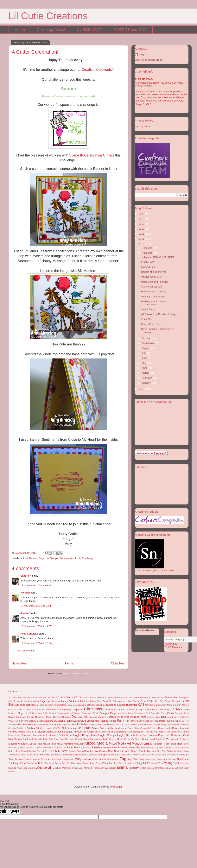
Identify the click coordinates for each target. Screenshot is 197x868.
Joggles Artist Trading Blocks (59, 735)
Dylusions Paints (63, 721)
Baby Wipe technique (122, 701)
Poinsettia (146, 747)
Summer (46, 759)
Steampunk (183, 755)
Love (166, 739)
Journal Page (157, 735)
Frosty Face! (148, 262)
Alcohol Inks (127, 697)
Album (116, 697)
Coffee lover (36, 713)
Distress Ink (80, 717)
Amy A (143, 55)
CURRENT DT (89, 30)
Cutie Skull (147, 319)
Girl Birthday (69, 728)
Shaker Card (106, 751)
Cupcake (155, 713)
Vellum (154, 763)
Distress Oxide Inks (118, 717)
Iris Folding (159, 732)
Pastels (96, 747)
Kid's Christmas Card (177, 735)
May (144, 363)
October (147, 338)
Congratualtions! (65, 713)
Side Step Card (159, 751)
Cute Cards (167, 713)
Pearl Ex (116, 747)
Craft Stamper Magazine (107, 713)
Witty (102, 768)
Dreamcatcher (36, 721)
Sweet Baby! (148, 309)
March (146, 373)
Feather (23, 724)
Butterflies (132, 705)
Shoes (135, 751)
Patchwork (106, 747)
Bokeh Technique (40, 705)
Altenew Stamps (156, 698)
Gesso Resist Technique (178, 725)
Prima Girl (32, 751)
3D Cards (13, 698)
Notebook (48, 748)
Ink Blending (101, 732)
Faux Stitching (173, 721)
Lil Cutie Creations (48, 16)
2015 (142, 239)
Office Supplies (59, 748)
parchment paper (181, 768)
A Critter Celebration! (153, 297)
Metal (39, 744)
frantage (161, 768)
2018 (142, 224)
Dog (163, 717)
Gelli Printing (159, 724)
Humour (78, 732)
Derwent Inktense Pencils (21, 717)
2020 (142, 214)
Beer (157, 701)
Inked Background (117, 732)
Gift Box (31, 728)
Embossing (93, 721)
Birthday (14, 705)
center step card (148, 768)
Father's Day (136, 721)
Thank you (183, 759)
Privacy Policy (143, 126)
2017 (142, 229)
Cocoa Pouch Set (151, 324)
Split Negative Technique (128, 755)
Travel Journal (96, 763)
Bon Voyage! (55, 705)
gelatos (169, 768)
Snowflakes (43, 755)
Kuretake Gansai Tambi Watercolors (84, 739)
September (148, 343)
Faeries (104, 721)
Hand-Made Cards (124, 728)
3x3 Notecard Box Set (45, 698)
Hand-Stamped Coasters (146, 728)
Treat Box (118, 763)
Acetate (101, 697)
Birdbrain (177, 701)
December (148, 248)
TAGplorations (83, 759)
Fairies (113, 721)
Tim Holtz (39, 763)
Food (91, 724)
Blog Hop (26, 705)
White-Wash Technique (67, 768)
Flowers (82, 724)
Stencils (13, 759)
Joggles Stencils (126, 735)
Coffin (46, 713)
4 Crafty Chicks (64, 697)
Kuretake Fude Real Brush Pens (49, 739)
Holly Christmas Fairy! (153, 292)
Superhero (69, 759)
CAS (141, 705)
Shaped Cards (122, 751)
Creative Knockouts (97, 70)
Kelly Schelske (29, 634)
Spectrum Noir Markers (75, 755)
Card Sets (40, 710)
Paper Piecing (75, 747)
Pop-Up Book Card (160, 748)
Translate (173, 647)
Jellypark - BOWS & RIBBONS (158, 257)
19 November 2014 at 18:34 (36, 643)
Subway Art (35, 759)
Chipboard (78, 709)
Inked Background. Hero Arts (140, 732)
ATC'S (77, 697)
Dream (24, 721)
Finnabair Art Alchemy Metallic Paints (57, 724)
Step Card (23, 759)
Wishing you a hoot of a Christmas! (154, 303)
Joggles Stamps (107, 735)
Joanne (25, 613)
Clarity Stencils (151, 709)
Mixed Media (96, 743)
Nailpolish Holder (161, 744)
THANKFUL (113, 759)
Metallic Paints (50, 744)
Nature (173, 744)
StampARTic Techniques (165, 755)
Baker (152, 701)
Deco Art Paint (182, 713)
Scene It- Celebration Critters (92, 155)
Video (161, 763)
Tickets (30, 763)
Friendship (113, 724)
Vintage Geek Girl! (151, 277)
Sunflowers (57, 759)
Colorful (53, 713)
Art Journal (75, 701)
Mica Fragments (65, 744)
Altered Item (172, 697)
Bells (162, 701)
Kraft (31, 739)
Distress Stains (153, 717)
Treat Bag (108, 763)
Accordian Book (89, 698)
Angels (44, 701)
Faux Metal (159, 721)
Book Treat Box (69, 705)
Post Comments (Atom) (76, 674)
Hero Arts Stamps (36, 732)
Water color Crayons (26, 768)
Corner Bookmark (83, 713)
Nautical (181, 744)
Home (20, 30)
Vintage (169, 763)
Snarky (33, 755)
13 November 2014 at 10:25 (36, 606)
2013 (142, 389)
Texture (172, 759)
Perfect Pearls (129, 747)
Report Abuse (144, 630)
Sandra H (26, 576)
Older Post (118, 663)
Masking (32, 744)
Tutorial (127, 763)
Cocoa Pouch (165, 710)
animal (24, 558)
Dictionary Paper (44, 717)
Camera (149, 705)
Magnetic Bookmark (180, 739)
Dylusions (48, 721)
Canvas (13, 709)
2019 (142, 219)
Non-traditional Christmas (31, 748)
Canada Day (160, 705)
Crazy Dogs (128, 713)
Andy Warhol (33, 701)
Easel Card (80, 721)
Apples (64, 701)
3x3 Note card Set (26, 698)
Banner (33, 558)
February (147, 378)
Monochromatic (142, 743)
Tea (135, 759)
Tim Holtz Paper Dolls (56, 763)
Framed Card (100, 725)
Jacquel (25, 593)
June (145, 358)
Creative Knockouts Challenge (76, 558)
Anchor (24, 701)
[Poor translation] (14, 812)
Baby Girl (107, 701)
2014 (142, 243)
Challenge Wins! (51, 30)
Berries (168, 701)
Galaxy (133, 725)
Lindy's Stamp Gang (137, 739)
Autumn (86, 701)
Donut (170, 717)
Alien (136, 697)
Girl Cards (84, 728)
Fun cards (124, 725)
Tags (130, 759)
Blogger (118, 787)
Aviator (93, 701)
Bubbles (101, 705)
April (145, 368)
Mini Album (79, 744)
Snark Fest (24, 755)
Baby (100, 701)
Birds (185, 701)
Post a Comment (26, 651)
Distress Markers (97, 717)
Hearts (21, 732)
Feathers (33, 724)
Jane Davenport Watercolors (31, 735)
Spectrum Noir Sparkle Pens (102, 755)
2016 (142, 234)
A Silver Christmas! (152, 287)
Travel (86, 763)
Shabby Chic (91, 751)
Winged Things (92, 768)
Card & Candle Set (26, 710)
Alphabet (144, 697)
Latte (106, 739)
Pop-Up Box (175, 747)
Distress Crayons (62, 717)
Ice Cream (89, 732)
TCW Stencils (99, 759)
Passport (87, 748)
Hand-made (165, 728)
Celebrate (50, 709)
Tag (123, 759)
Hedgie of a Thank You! (154, 272)
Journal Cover (142, 735)
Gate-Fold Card (144, 724)
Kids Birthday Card (18, 739)
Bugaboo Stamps (48, 558)
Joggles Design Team (85, 735)
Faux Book (148, 721)
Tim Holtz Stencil (75, 763)
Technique (162, 759)
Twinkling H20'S (141, 763)
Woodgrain (111, 768)
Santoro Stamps (76, 751)
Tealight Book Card (147, 759)
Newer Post (19, 663)
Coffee (176, 709)
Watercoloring (45, 768)
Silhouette (172, 751)
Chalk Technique (64, 709)
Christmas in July (134, 709)
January (147, 383)
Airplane (109, 698)
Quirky (40, 751)
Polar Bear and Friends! (154, 282)
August (146, 348)
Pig (138, 747)
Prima (24, 751)
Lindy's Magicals (118, 739)
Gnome (95, 728)
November (148, 253)
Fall (127, 721)
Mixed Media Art (120, 743)
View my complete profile (149, 60)
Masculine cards (18, 744)
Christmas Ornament (114, 709)
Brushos (93, 705)
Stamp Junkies (147, 755)
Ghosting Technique (17, 728)
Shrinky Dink (145, 751)
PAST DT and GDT (130, 30)
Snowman (56, 755)
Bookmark (83, 705)
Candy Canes (182, 705)
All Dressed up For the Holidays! (159, 314)
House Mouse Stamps (60, 732)
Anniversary (54, 701)
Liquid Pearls (155, 739)
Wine (81, 768)
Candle (171, 705)
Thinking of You (17, 763)
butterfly (134, 768)
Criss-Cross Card (142, 713)
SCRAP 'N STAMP (56, 751)
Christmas (93, 709)
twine (11, 771)
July (144, 353)
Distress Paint (138, 717)
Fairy (121, 721)
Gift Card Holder (44, 728)
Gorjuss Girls (106, 728)
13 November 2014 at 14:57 (36, 626)
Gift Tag (57, 728)
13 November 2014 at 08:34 (36, 585)
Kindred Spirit (149, 267)
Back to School (140, 701)
